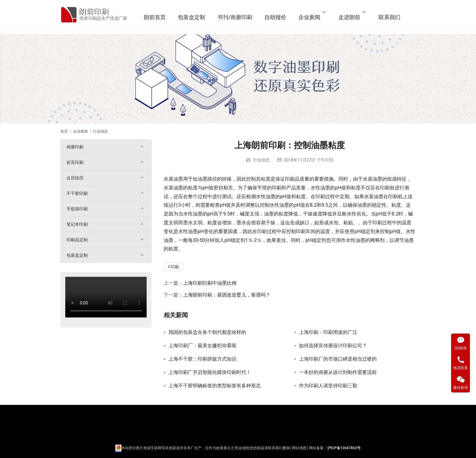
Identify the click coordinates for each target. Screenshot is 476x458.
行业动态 (261, 160)
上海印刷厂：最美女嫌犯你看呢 (202, 346)
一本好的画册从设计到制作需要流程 (338, 372)
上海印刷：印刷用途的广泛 (328, 332)
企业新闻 (317, 17)
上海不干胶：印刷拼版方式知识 (202, 359)
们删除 (284, 448)
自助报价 (283, 17)
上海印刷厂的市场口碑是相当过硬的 (338, 359)
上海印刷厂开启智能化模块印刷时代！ (210, 372)
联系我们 (397, 17)
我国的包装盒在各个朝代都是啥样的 (207, 332)
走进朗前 (357, 17)
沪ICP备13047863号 (344, 448)
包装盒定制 (199, 17)
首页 (64, 131)
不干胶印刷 (77, 193)
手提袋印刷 (77, 209)
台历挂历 (75, 178)
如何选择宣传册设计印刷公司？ (333, 346)
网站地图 (299, 448)
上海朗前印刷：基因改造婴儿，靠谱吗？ (227, 295)
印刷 (290, 179)
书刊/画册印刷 (242, 17)
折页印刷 (75, 162)
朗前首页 (162, 17)
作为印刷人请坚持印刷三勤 (328, 386)
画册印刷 (75, 147)
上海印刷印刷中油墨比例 (210, 283)
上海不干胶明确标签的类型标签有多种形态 (215, 386)
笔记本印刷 (77, 224)
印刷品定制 (77, 240)
